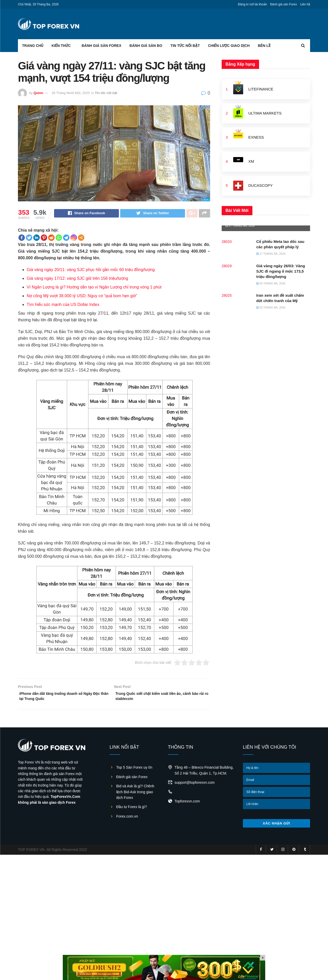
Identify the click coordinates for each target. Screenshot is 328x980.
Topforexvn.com (187, 804)
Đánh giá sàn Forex (284, 4)
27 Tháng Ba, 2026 (240, 226)
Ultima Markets (265, 113)
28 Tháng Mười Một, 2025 (71, 93)
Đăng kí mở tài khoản (253, 4)
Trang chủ (33, 46)
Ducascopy (260, 185)
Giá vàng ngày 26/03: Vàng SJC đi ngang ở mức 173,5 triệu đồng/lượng (281, 271)
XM (251, 161)
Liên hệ (305, 4)
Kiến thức (61, 46)
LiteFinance (261, 89)
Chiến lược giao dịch (229, 46)
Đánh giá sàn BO (146, 46)
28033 (227, 242)
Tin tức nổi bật (185, 46)
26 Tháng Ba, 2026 (271, 283)
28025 (227, 295)
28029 (227, 266)
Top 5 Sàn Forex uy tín (134, 770)
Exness (256, 137)
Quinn (38, 93)
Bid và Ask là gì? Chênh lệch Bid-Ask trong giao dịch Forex (135, 795)
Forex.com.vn (127, 819)
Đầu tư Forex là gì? (132, 810)
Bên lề (264, 46)
